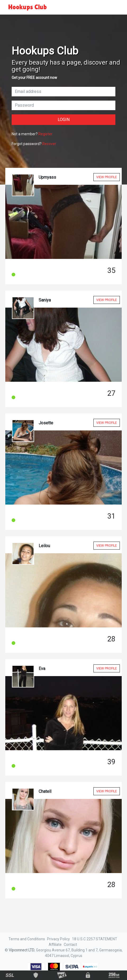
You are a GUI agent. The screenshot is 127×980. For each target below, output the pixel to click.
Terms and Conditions (27, 939)
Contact (70, 945)
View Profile (107, 177)
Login (64, 120)
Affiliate (55, 945)
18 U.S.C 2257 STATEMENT (95, 939)
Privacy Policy (58, 939)
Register (45, 134)
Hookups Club (28, 7)
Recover (49, 144)
